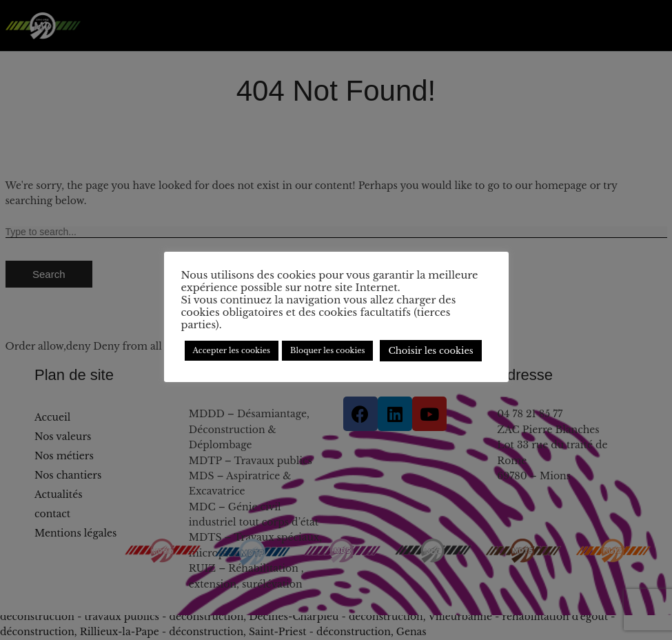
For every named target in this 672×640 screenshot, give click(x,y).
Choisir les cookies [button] (430, 351)
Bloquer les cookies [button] (327, 350)
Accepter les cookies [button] (232, 350)
